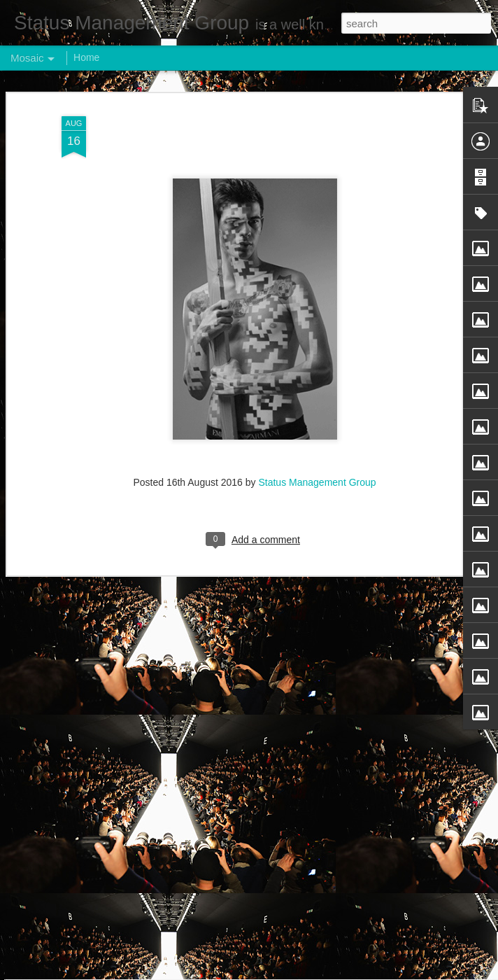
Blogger (293, 972)
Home (86, 57)
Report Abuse (334, 972)
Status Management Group (317, 367)
